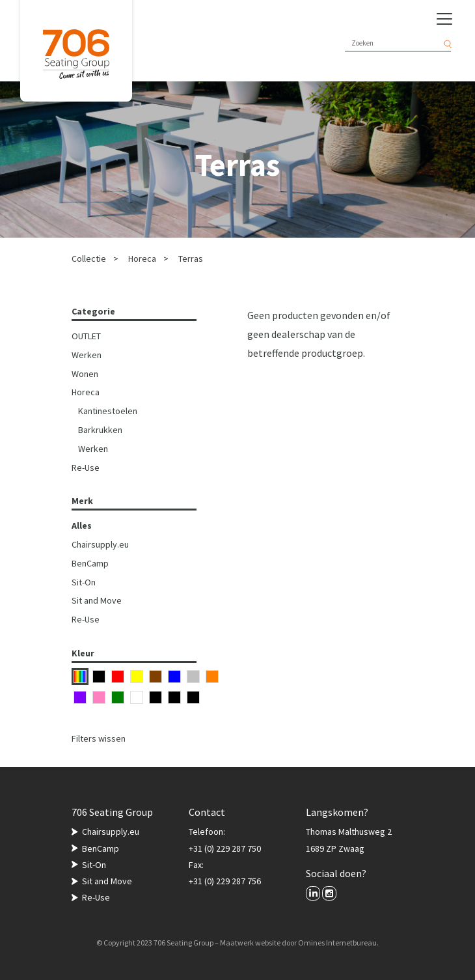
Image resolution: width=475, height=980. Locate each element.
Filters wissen (99, 738)
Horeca (142, 259)
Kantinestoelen (108, 411)
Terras (191, 259)
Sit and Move (97, 600)
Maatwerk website (250, 943)
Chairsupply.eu (100, 544)
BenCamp (90, 563)
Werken (87, 355)
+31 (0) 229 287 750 (225, 848)
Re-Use (86, 468)
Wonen (85, 374)
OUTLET (86, 336)
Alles (82, 525)
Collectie (89, 259)
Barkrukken (100, 430)
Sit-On (84, 582)
